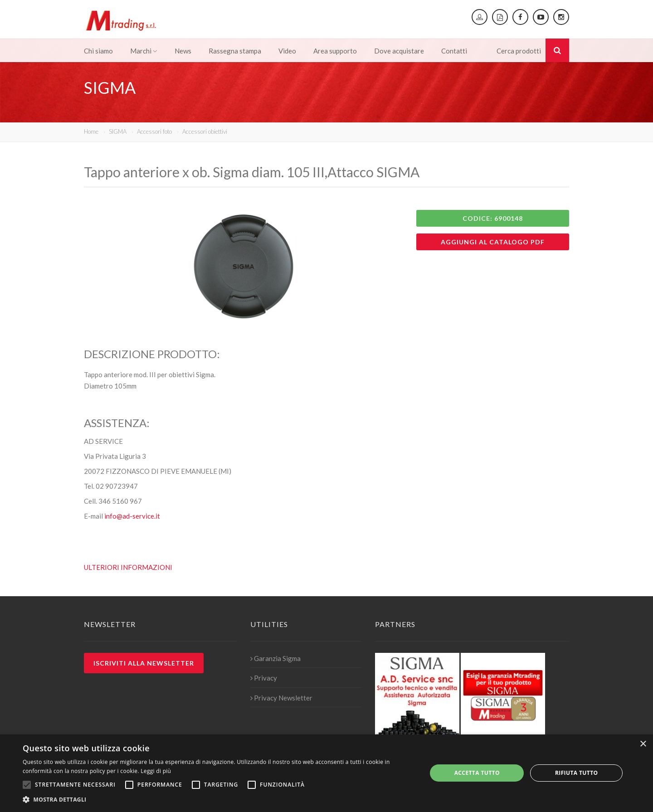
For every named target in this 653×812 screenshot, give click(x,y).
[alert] (326, 773)
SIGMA (118, 131)
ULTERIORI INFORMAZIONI (128, 567)
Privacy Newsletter (281, 698)
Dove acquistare (399, 51)
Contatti (454, 51)
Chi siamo (98, 51)
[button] (219, 800)
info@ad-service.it (132, 516)
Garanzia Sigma (275, 658)
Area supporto (335, 51)
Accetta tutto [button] (477, 773)
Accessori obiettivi (205, 131)
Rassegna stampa (235, 51)
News (183, 51)
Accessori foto (154, 131)
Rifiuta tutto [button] (577, 773)
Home (91, 131)
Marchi (144, 51)
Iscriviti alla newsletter (144, 663)
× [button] (643, 744)
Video (287, 51)
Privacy (264, 678)
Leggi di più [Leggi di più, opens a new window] (156, 771)
